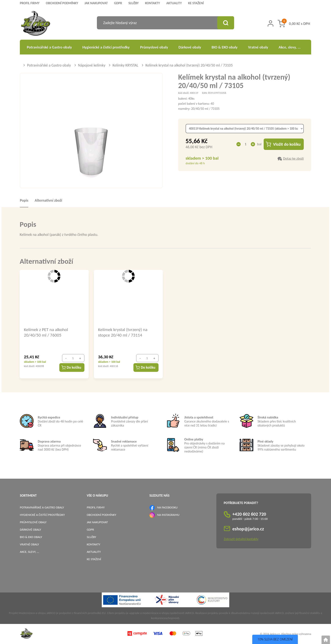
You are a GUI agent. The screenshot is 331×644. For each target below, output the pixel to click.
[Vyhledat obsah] (226, 23)
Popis (24, 200)
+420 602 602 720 (249, 514)
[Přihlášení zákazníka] (271, 23)
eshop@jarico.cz (248, 529)
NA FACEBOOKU (167, 507)
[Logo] (36, 24)
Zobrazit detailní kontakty (241, 539)
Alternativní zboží (48, 200)
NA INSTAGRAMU (168, 515)
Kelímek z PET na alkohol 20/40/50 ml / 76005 (46, 332)
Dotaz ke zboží (293, 158)
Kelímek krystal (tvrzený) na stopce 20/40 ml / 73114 (123, 332)
